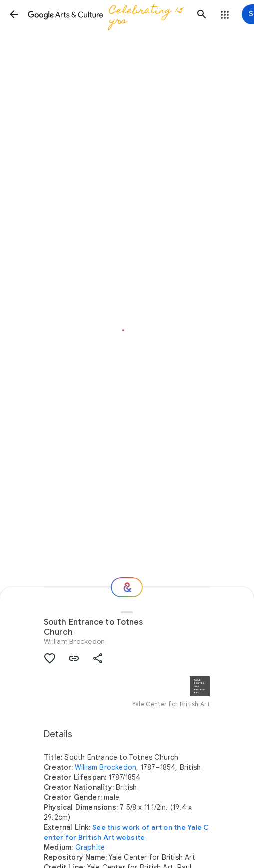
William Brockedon (74, 641)
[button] (14, 14)
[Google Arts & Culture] (108, 14)
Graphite (90, 847)
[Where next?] (127, 587)
